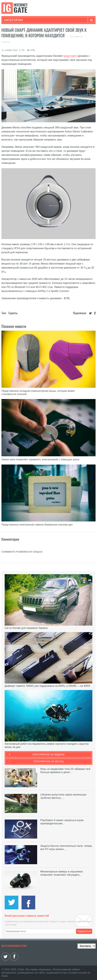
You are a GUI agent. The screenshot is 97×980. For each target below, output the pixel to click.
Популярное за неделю (48, 754)
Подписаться (84, 931)
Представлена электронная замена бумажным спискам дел (37, 525)
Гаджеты (13, 313)
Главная (6, 42)
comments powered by (22, 552)
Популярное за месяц (48, 761)
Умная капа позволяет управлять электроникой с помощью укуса (40, 459)
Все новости (77, 36)
